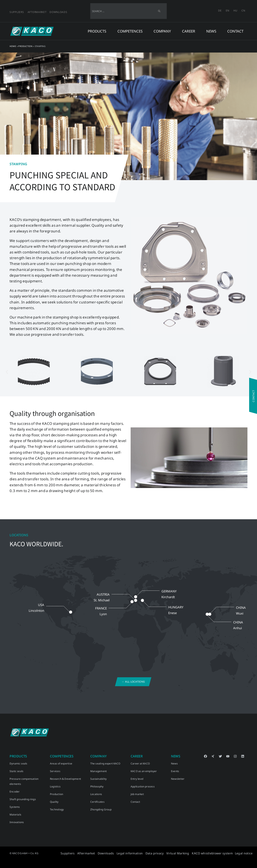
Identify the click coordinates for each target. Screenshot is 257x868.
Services (55, 771)
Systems (15, 807)
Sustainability (98, 779)
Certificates (97, 802)
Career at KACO (140, 763)
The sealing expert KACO (105, 763)
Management (98, 771)
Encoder (15, 792)
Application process (143, 786)
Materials (15, 815)
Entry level (137, 779)
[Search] (159, 11)
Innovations (17, 822)
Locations (96, 794)
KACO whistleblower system (218, 853)
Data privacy (169, 853)
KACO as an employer (144, 771)
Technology (57, 809)
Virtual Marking (189, 853)
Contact (235, 31)
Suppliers (17, 12)
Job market (137, 794)
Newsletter (178, 779)
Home (13, 46)
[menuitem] (220, 11)
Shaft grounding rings (23, 799)
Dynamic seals (18, 763)
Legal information (148, 853)
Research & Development (65, 779)
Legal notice (244, 853)
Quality (54, 802)
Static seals (16, 771)
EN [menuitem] (227, 10)
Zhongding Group (101, 809)
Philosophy (97, 786)
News (174, 763)
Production (25, 46)
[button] (7, 372)
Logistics (55, 786)
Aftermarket (37, 12)
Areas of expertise (61, 763)
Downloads (58, 12)
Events (175, 771)
